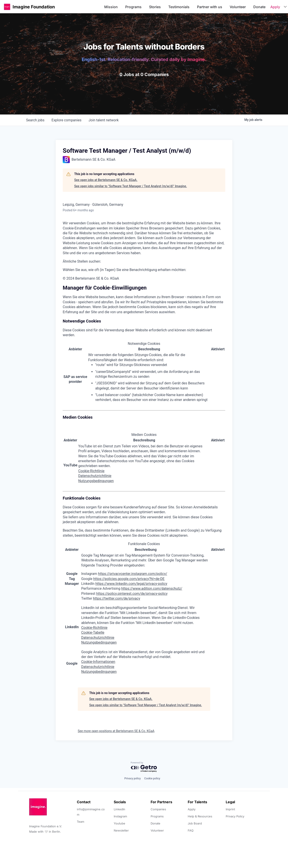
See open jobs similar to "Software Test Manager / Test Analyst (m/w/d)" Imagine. (131, 186)
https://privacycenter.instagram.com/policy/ (133, 574)
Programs (133, 7)
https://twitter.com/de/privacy (117, 598)
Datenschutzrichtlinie (95, 476)
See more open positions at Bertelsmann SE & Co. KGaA (116, 731)
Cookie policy (152, 778)
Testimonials (179, 7)
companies (66, 120)
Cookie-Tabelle (93, 632)
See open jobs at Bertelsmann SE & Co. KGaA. (106, 180)
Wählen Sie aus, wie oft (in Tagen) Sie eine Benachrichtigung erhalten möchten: (124, 270)
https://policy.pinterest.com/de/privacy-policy (132, 594)
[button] (7, 7)
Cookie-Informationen (98, 662)
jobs (35, 120)
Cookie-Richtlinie (91, 471)
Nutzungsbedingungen (96, 481)
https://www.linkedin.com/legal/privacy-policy (131, 584)
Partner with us (210, 7)
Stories (155, 7)
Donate (259, 7)
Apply (275, 7)
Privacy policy (133, 778)
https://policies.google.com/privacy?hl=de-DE (129, 579)
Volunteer (238, 7)
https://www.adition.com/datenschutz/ (152, 589)
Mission (111, 7)
